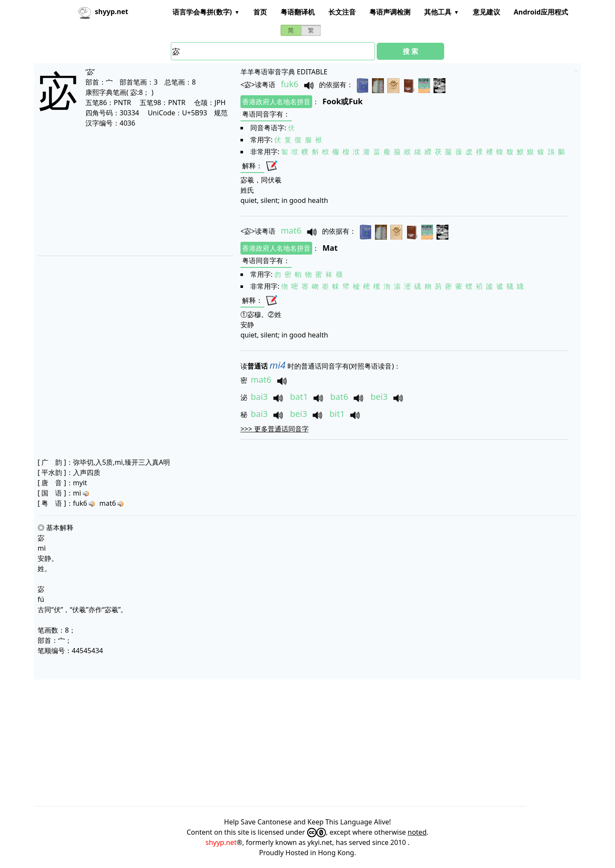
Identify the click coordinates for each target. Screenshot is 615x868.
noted (417, 832)
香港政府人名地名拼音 (276, 102)
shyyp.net (221, 842)
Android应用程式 (541, 12)
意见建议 (486, 12)
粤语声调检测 (390, 12)
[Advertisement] (135, 191)
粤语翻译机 (298, 12)
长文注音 (342, 12)
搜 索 (410, 51)
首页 (260, 12)
